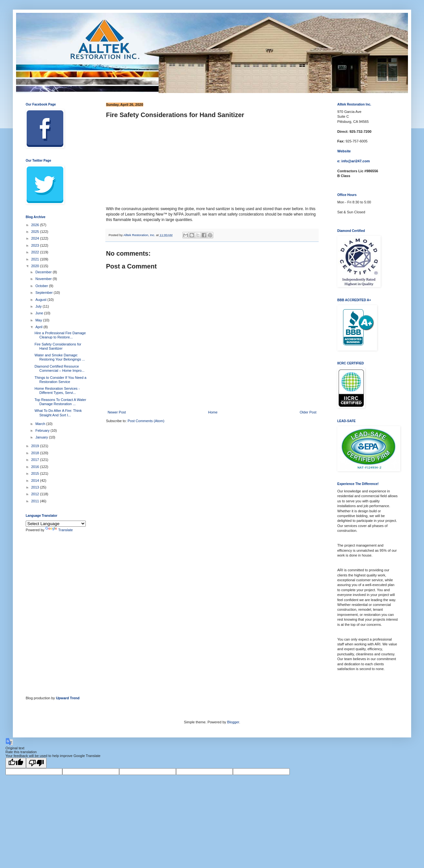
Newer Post (117, 412)
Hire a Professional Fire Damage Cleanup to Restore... (60, 335)
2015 (36, 473)
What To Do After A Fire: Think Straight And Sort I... (58, 413)
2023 (36, 245)
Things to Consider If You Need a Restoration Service (60, 380)
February (43, 430)
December (44, 272)
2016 (36, 467)
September (44, 293)
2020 (36, 266)
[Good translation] (16, 763)
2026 (36, 225)
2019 (36, 446)
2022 (36, 252)
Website (344, 151)
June (40, 313)
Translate (59, 530)
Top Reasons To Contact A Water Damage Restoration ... (60, 402)
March (41, 424)
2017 (36, 460)
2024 (36, 238)
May (39, 320)
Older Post (308, 412)
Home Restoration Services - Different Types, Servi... (57, 391)
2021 (36, 259)
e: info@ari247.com (353, 161)
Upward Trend (68, 698)
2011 (36, 501)
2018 (36, 453)
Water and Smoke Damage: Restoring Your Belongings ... (60, 357)
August (41, 300)
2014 (36, 481)
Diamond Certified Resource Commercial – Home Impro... (59, 368)
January (42, 437)
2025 (36, 232)
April (39, 327)
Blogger (233, 722)
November (44, 279)
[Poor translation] (36, 763)
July (39, 306)
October (42, 286)
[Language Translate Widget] (56, 524)
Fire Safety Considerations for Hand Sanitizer (58, 346)
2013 (36, 487)
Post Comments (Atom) (146, 421)
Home (213, 412)
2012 (36, 494)
